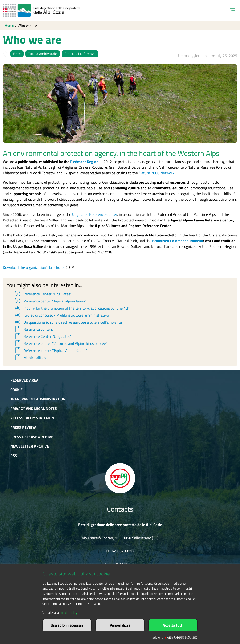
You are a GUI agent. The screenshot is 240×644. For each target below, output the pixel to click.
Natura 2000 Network (157, 173)
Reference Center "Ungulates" (43, 294)
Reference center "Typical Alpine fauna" (50, 351)
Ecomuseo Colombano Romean (178, 241)
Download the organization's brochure (33, 267)
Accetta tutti (173, 625)
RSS (14, 456)
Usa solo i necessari (67, 625)
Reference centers (33, 329)
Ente (17, 54)
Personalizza (120, 625)
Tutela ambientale (43, 54)
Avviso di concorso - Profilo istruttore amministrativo (61, 315)
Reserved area (24, 380)
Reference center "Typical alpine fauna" (50, 301)
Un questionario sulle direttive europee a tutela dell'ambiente (68, 322)
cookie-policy (69, 613)
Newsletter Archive (30, 446)
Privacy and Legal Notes (34, 408)
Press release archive (32, 437)
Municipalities (30, 358)
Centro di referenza (80, 54)
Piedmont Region (84, 162)
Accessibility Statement (33, 418)
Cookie (16, 390)
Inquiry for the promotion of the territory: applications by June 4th (71, 308)
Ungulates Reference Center (95, 214)
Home (9, 25)
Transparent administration (38, 399)
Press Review (23, 427)
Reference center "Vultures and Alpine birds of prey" (60, 343)
